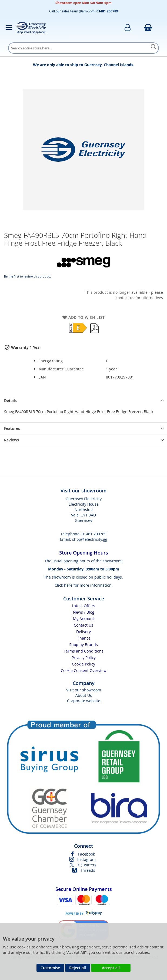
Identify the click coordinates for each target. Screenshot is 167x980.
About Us (84, 695)
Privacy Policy (84, 658)
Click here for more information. (84, 585)
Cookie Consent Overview (84, 670)
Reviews (11, 440)
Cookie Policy (83, 664)
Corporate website (84, 701)
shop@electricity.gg (90, 539)
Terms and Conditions (84, 651)
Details (10, 401)
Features (12, 428)
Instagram (86, 859)
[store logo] (31, 28)
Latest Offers (83, 606)
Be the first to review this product (27, 276)
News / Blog (84, 612)
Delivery (83, 632)
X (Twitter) (87, 865)
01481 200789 (94, 534)
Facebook (86, 854)
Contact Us (83, 625)
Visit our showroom (84, 690)
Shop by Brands (83, 645)
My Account (83, 619)
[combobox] (83, 48)
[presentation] (83, 401)
